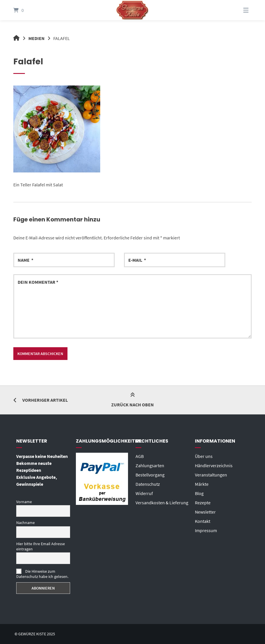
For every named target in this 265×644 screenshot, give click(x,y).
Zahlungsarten (150, 465)
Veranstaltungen (211, 475)
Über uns (204, 456)
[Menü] (239, 10)
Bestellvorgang (150, 475)
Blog (199, 493)
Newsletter (205, 512)
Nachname (25, 523)
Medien (36, 38)
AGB (140, 456)
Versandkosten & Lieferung (162, 503)
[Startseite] (132, 10)
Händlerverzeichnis (214, 465)
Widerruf (144, 493)
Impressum (206, 530)
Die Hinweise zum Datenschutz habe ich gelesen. (42, 574)
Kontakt (203, 521)
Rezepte (203, 503)
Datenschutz (148, 484)
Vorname (24, 502)
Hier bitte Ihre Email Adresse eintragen (41, 546)
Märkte (202, 484)
